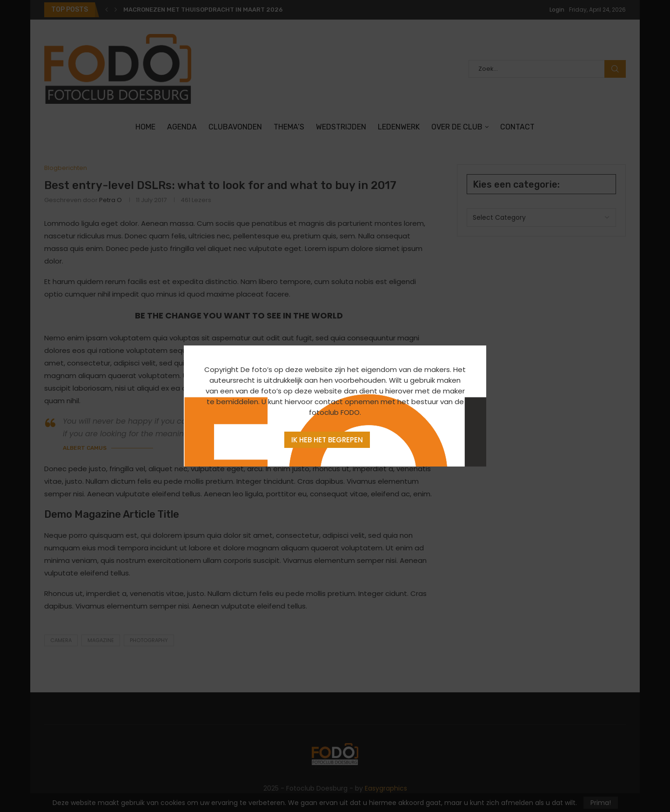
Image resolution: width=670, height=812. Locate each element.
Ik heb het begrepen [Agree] (327, 440)
